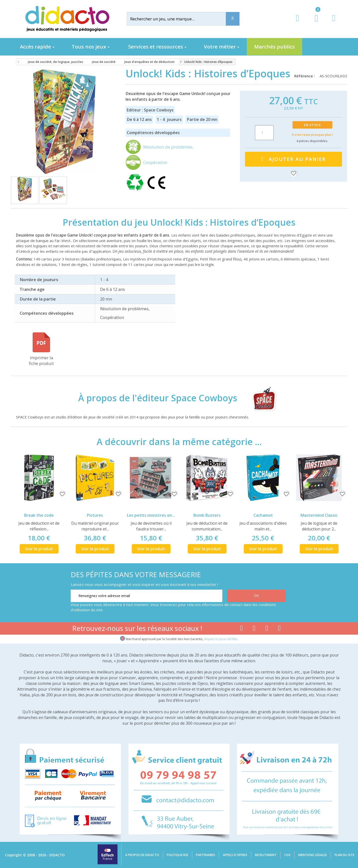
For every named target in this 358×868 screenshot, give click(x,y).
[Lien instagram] (267, 629)
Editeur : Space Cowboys (150, 110)
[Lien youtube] (254, 629)
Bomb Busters (207, 515)
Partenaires (206, 855)
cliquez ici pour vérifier (221, 639)
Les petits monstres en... (151, 515)
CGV (287, 855)
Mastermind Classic (319, 515)
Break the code (39, 515)
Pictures (95, 515)
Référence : (306, 76)
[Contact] (334, 23)
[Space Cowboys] (260, 398)
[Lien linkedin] (279, 629)
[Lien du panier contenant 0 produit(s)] (314, 23)
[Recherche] (233, 19)
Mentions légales (313, 855)
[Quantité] (264, 133)
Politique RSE (178, 855)
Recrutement (266, 855)
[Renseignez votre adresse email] (147, 596)
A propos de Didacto (142, 855)
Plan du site (344, 855)
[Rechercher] (180, 19)
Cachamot (263, 515)
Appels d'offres (235, 855)
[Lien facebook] (242, 629)
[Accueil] (18, 62)
